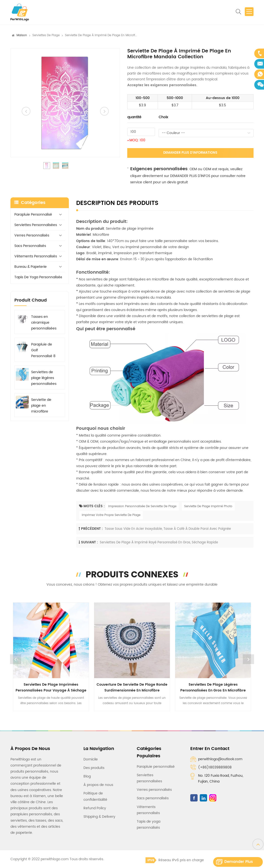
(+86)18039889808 (215, 767)
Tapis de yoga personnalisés (38, 277)
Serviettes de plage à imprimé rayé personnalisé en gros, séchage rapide (159, 543)
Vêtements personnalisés (36, 256)
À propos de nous (98, 785)
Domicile (91, 759)
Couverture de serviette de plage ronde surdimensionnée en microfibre (132, 687)
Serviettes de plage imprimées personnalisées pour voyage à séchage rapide (51, 688)
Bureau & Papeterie (31, 267)
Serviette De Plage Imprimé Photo (208, 506)
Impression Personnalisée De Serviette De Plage (142, 506)
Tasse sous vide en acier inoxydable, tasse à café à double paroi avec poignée (168, 529)
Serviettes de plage (46, 35)
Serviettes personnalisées (36, 225)
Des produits (94, 768)
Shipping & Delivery (99, 817)
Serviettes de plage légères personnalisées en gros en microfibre (44, 378)
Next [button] (248, 659)
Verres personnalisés (32, 235)
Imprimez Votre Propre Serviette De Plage (111, 515)
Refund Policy (95, 808)
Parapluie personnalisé (33, 215)
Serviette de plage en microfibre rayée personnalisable (44, 406)
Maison (22, 35)
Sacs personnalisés (30, 246)
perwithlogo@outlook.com (220, 759)
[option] (65, 103)
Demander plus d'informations (190, 153)
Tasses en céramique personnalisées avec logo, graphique (44, 323)
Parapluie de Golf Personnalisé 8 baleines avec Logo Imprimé (43, 350)
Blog (87, 776)
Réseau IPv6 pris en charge (175, 860)
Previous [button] (16, 659)
